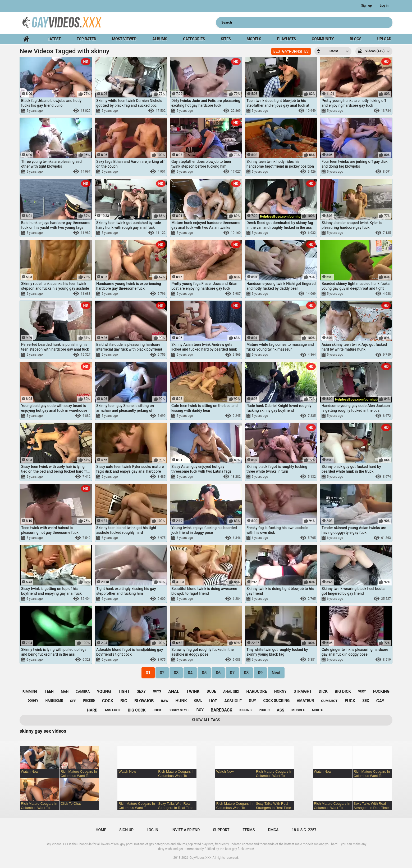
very (362, 691)
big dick (343, 691)
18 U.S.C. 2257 (304, 830)
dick (323, 691)
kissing (245, 710)
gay (380, 701)
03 (176, 673)
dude (211, 691)
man (65, 692)
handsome (54, 701)
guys (157, 691)
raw (164, 701)
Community (323, 39)
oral (198, 701)
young (104, 692)
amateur (305, 701)
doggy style (179, 710)
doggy (33, 701)
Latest (54, 39)
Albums (160, 39)
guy (252, 701)
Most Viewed (124, 39)
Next (276, 673)
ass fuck (113, 710)
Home (26, 39)
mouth (318, 710)
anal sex (231, 692)
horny (280, 691)
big (124, 701)
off (73, 701)
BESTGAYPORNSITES (291, 51)
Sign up (366, 6)
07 (232, 673)
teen (49, 691)
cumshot (329, 701)
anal (174, 692)
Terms (249, 830)
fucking (381, 691)
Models (254, 39)
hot (213, 701)
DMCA (273, 830)
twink (193, 692)
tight (124, 691)
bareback (222, 710)
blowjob (144, 701)
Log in (384, 6)
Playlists (287, 39)
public (264, 710)
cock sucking (276, 701)
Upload (384, 39)
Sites (226, 39)
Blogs (356, 39)
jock (157, 710)
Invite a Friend (186, 830)
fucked (89, 701)
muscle (298, 710)
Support (221, 830)
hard (92, 710)
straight (303, 691)
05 (204, 673)
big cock (137, 710)
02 (162, 673)
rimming (30, 692)
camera (83, 692)
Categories (194, 39)
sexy (141, 691)
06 (218, 673)
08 (246, 673)
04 (190, 673)
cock (108, 701)
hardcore (257, 691)
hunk (181, 701)
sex (366, 701)
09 (260, 673)
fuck (350, 701)
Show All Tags (206, 720)
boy (200, 710)
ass (281, 710)
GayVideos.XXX (201, 858)
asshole (233, 701)
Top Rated (86, 39)
